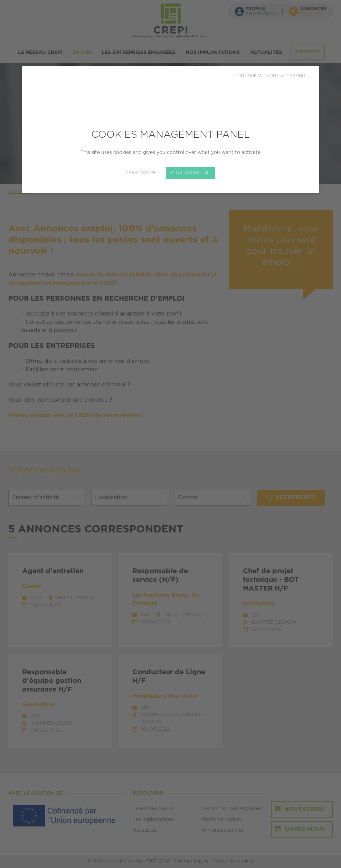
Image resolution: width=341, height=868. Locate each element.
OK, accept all (191, 173)
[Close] (170, 434)
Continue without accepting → (272, 76)
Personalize (141, 173)
